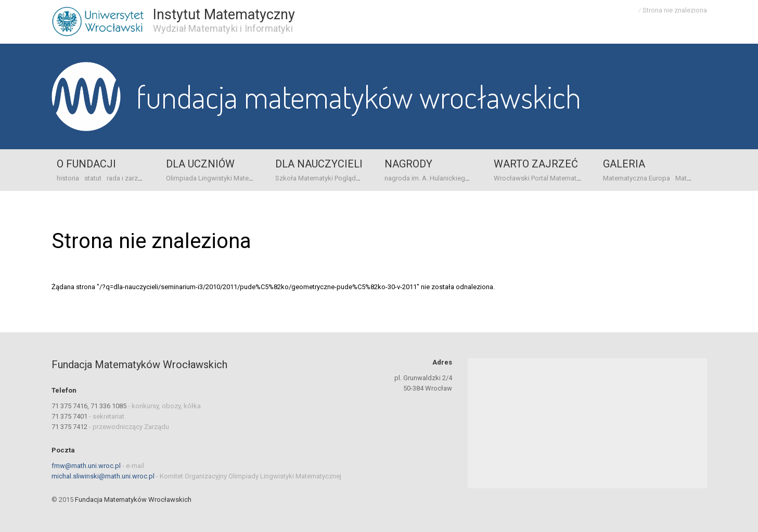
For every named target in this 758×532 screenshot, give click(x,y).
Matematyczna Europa (637, 178)
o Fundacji (86, 164)
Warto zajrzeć (536, 164)
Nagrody (408, 164)
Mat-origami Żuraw (704, 178)
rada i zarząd (126, 178)
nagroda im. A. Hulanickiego (427, 178)
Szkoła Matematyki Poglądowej (323, 178)
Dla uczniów (200, 164)
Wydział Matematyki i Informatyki (223, 28)
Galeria (624, 164)
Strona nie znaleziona (675, 10)
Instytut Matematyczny (224, 15)
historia (68, 178)
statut (93, 178)
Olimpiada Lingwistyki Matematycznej (223, 178)
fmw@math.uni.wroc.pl (86, 466)
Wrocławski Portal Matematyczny (544, 178)
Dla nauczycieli (319, 164)
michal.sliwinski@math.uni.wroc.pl (103, 476)
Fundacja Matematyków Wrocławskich (359, 96)
